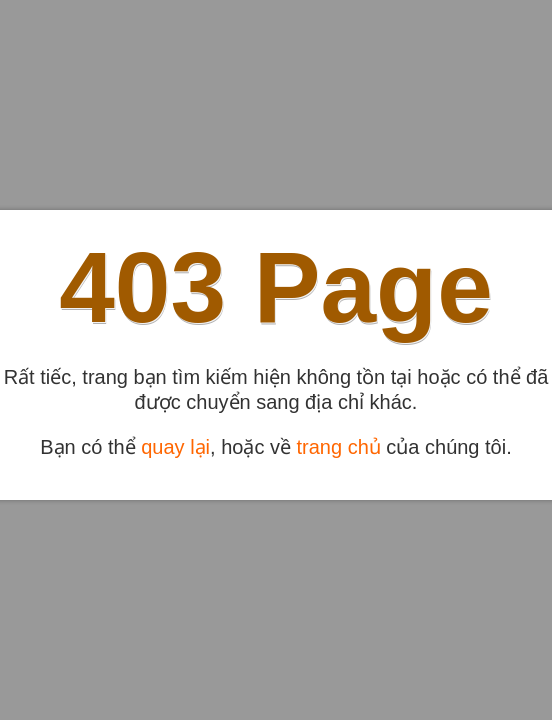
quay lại (175, 447)
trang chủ (339, 447)
